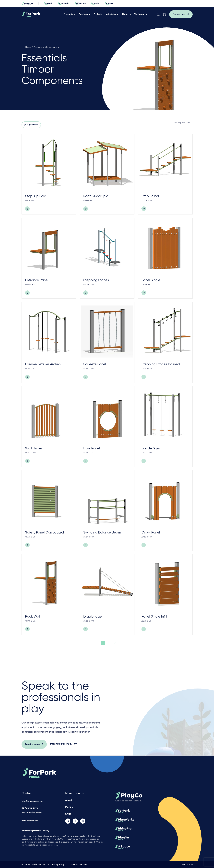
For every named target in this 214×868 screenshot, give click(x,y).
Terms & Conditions (78, 865)
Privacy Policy (58, 865)
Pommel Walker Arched (43, 364)
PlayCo (69, 807)
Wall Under (34, 448)
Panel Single (151, 280)
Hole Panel (92, 448)
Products (69, 14)
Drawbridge (92, 617)
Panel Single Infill (154, 617)
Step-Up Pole (36, 196)
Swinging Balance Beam (102, 532)
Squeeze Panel (95, 364)
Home (26, 47)
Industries (112, 14)
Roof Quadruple (96, 196)
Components (51, 47)
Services (84, 14)
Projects (99, 14)
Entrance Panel (37, 280)
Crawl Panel (151, 532)
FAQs (68, 814)
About (126, 14)
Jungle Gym (151, 448)
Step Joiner (150, 196)
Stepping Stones (96, 280)
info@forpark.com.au (32, 801)
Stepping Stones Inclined (161, 364)
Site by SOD (187, 864)
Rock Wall (33, 617)
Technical (140, 14)
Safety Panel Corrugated (44, 532)
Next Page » (114, 643)
